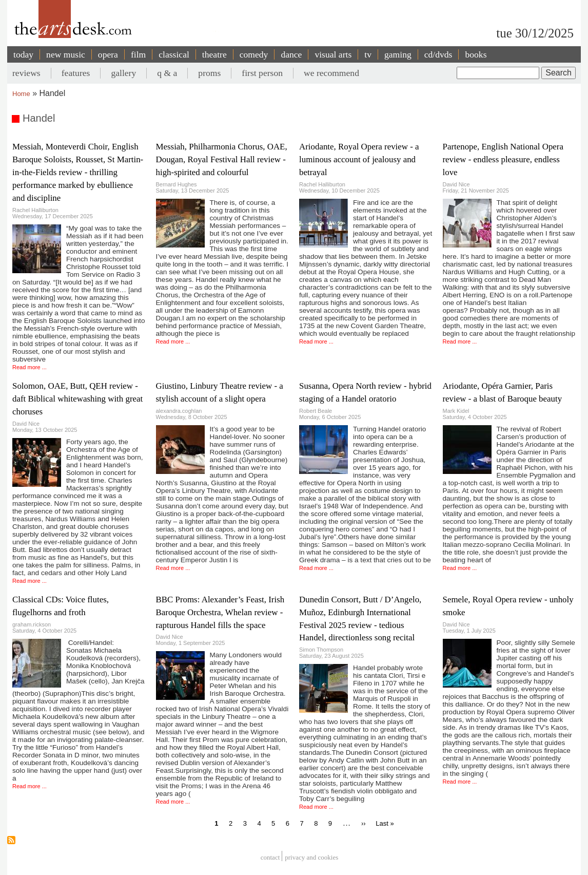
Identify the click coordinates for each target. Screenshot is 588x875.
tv (368, 54)
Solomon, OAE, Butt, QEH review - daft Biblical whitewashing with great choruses (77, 399)
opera (108, 54)
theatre (214, 54)
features (76, 73)
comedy (254, 54)
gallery (123, 73)
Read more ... (30, 367)
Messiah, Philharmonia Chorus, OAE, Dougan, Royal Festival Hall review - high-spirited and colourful (222, 159)
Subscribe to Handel (11, 840)
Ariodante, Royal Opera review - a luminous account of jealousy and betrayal (359, 159)
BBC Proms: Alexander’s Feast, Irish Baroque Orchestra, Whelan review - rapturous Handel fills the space (220, 612)
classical (174, 54)
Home (21, 94)
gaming (398, 54)
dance (291, 54)
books (476, 54)
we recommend (331, 73)
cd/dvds (438, 54)
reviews (26, 73)
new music (66, 54)
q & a (167, 73)
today (23, 54)
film (138, 54)
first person (262, 73)
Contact (270, 857)
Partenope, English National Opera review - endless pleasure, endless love (503, 159)
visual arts (333, 54)
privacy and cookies (311, 857)
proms (209, 73)
